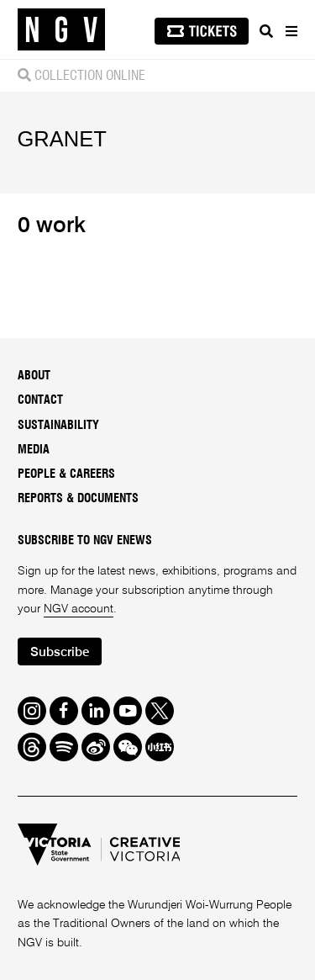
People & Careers (66, 474)
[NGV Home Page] (61, 30)
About (34, 376)
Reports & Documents (78, 499)
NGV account (79, 609)
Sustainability (58, 426)
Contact (40, 400)
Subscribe (60, 652)
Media (34, 450)
